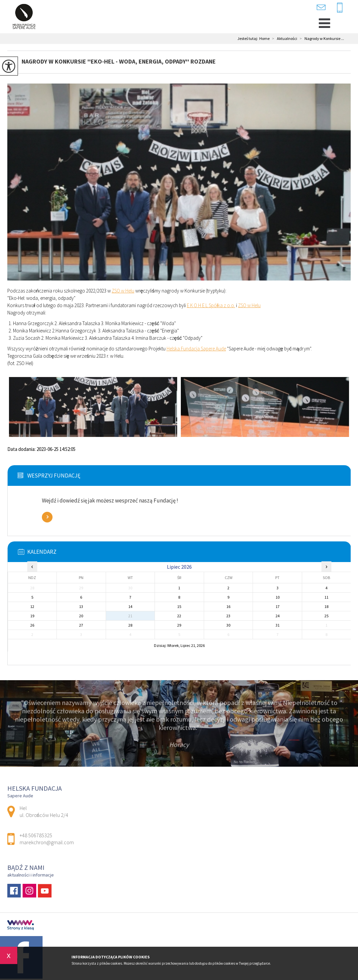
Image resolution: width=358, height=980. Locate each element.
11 (326, 597)
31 (278, 625)
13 (81, 606)
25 (326, 616)
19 (32, 616)
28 (130, 625)
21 (130, 616)
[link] (123, 291)
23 (228, 616)
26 (32, 625)
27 (81, 625)
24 (278, 616)
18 (326, 606)
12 (32, 606)
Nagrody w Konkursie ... (321, 39)
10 (278, 597)
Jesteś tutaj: (248, 39)
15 (179, 606)
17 (278, 606)
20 (81, 616)
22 (179, 616)
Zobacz (47, 517)
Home (264, 39)
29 (179, 625)
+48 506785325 (340, 8)
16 (228, 606)
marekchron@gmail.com (321, 7)
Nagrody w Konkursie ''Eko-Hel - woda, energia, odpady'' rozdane (119, 61)
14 (130, 606)
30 (228, 625)
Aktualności (283, 39)
